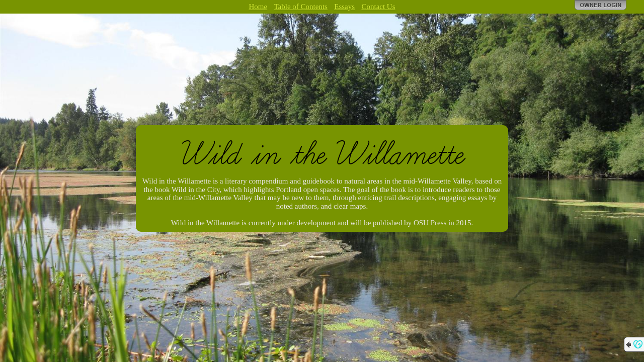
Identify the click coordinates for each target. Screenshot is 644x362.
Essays (344, 7)
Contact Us (378, 7)
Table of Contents (300, 7)
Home (258, 7)
